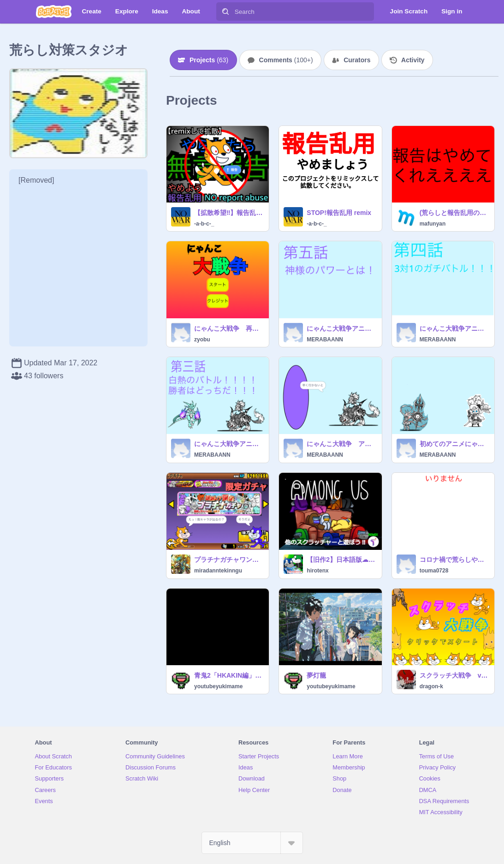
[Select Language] (252, 843)
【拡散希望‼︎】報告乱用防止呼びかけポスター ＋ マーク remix (229, 213)
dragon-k (431, 686)
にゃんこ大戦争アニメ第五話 (341, 328)
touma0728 (434, 571)
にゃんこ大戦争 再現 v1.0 (229, 328)
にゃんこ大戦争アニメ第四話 (454, 328)
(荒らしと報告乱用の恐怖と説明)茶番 (454, 213)
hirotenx (317, 571)
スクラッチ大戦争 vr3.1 (454, 675)
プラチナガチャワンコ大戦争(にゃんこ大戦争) (229, 560)
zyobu (202, 340)
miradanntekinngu (218, 571)
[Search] (225, 12)
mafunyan (433, 224)
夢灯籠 (316, 675)
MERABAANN (325, 340)
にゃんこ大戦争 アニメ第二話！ (341, 444)
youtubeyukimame (218, 686)
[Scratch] (54, 12)
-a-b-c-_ (204, 224)
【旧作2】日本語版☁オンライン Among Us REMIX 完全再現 (341, 560)
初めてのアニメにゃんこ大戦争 (454, 444)
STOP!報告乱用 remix (339, 213)
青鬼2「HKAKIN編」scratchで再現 (229, 675)
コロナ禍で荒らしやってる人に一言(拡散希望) (454, 560)
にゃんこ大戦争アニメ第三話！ (229, 444)
